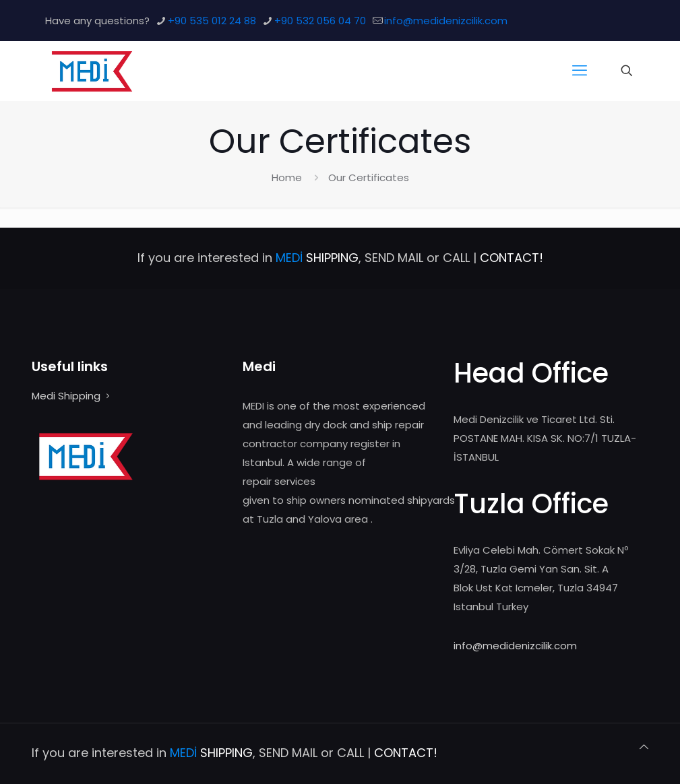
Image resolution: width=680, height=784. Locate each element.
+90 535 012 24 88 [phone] (212, 21)
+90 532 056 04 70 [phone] (320, 21)
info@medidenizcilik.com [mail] (446, 21)
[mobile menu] (580, 71)
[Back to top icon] (644, 747)
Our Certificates (369, 177)
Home (287, 177)
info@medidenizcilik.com (515, 646)
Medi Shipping (66, 396)
